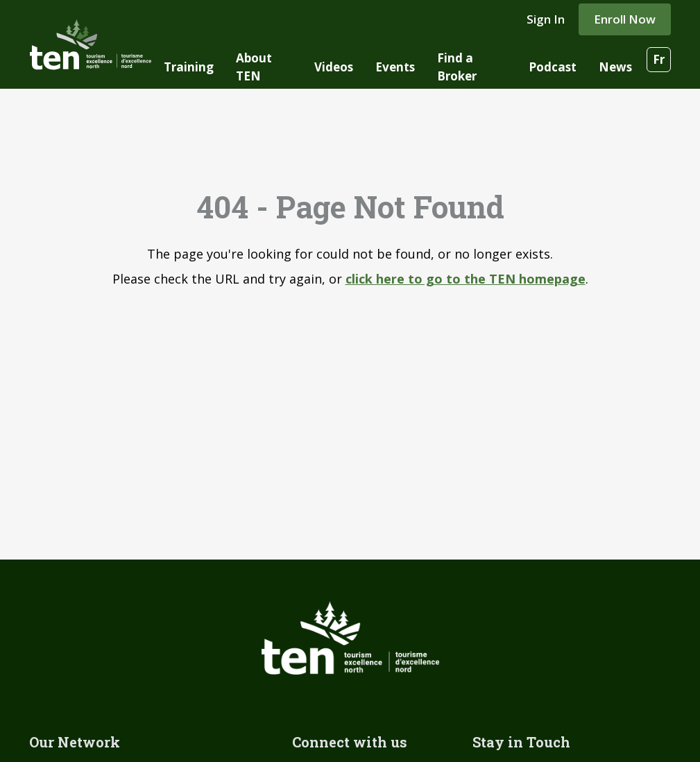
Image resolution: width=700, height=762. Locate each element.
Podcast (553, 67)
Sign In (546, 19)
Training (189, 67)
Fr (659, 59)
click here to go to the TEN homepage (466, 279)
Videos (334, 67)
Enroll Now (625, 19)
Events (395, 67)
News (615, 67)
